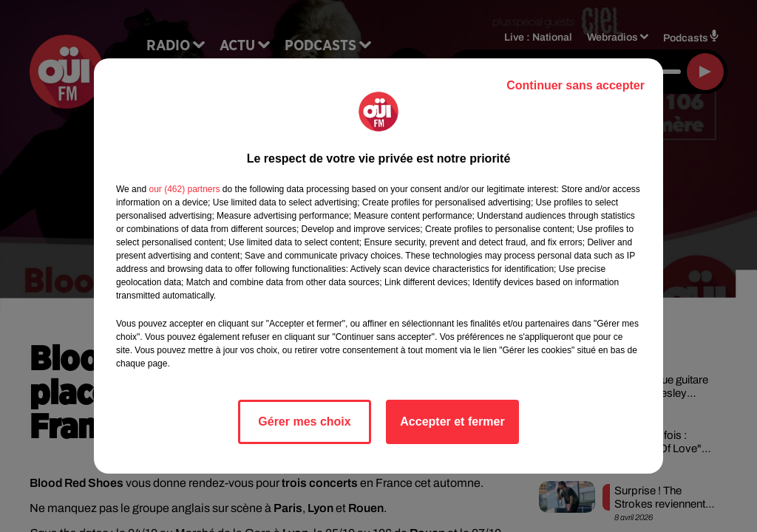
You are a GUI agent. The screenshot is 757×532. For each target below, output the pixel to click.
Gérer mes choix (304, 422)
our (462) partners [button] (184, 189)
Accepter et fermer (452, 422)
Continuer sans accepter (576, 85)
